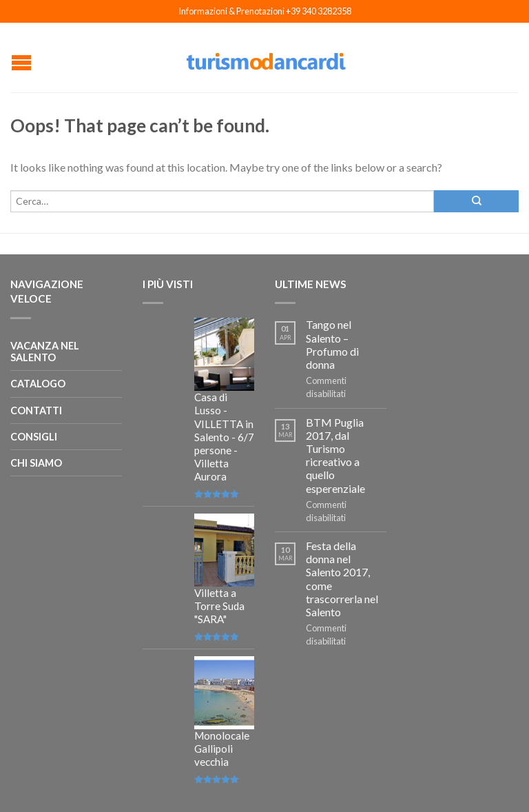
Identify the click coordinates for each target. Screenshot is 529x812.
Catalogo (38, 384)
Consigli (34, 437)
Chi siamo (36, 463)
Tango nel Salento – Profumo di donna (332, 344)
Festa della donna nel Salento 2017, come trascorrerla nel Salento (342, 579)
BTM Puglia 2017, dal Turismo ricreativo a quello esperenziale (335, 455)
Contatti (36, 410)
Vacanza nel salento (45, 352)
